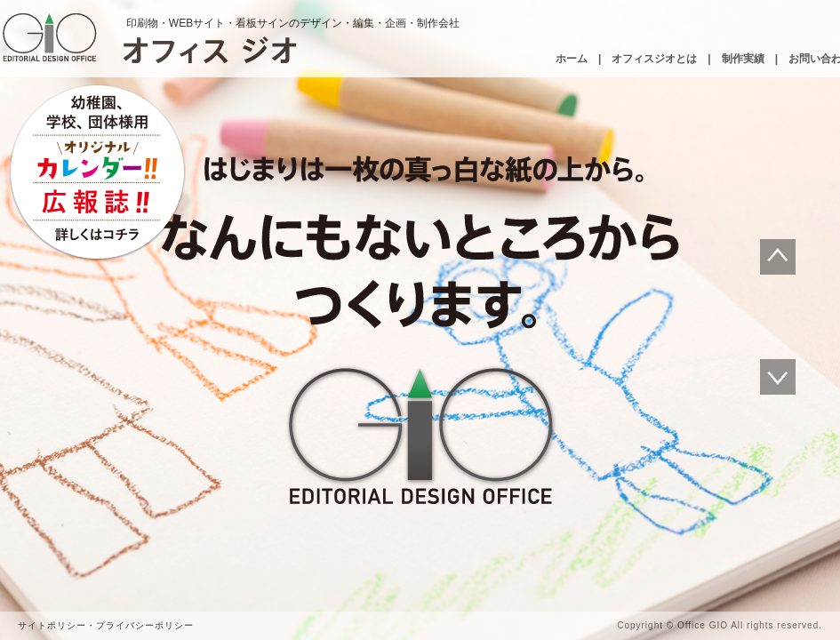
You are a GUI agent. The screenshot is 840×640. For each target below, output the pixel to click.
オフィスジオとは (654, 59)
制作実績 (743, 59)
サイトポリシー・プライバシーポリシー (106, 625)
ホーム (572, 59)
